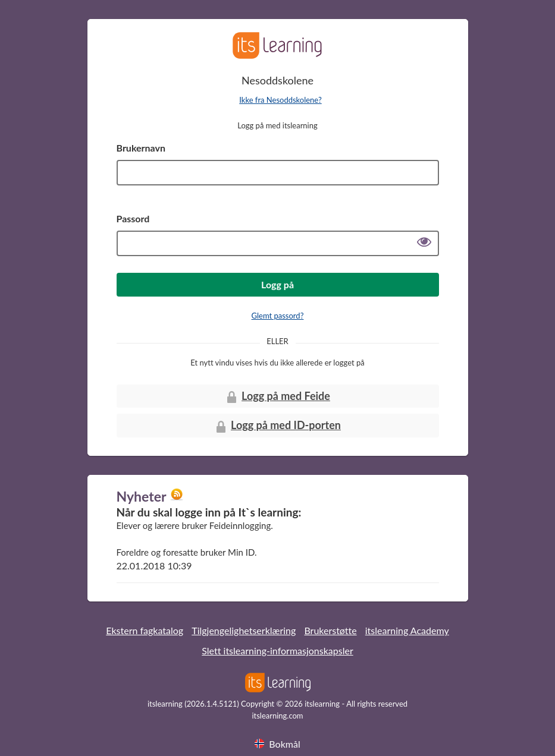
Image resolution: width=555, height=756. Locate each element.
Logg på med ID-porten (277, 426)
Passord (133, 218)
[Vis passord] (424, 243)
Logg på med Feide (277, 397)
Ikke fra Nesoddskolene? (280, 100)
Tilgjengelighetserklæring (244, 630)
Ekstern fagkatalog (145, 630)
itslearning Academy (407, 630)
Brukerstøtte (330, 630)
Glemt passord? (278, 316)
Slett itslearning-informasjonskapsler (277, 651)
